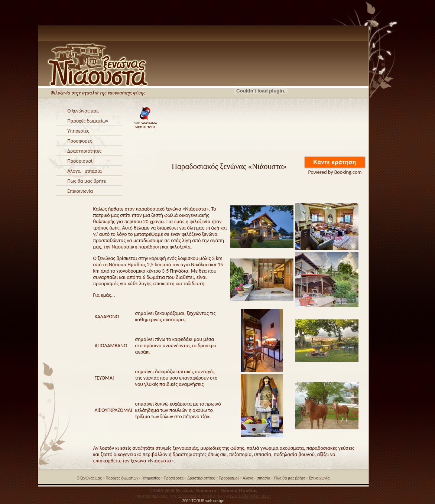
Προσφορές (79, 141)
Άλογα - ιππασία (85, 171)
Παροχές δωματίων (88, 121)
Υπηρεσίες (78, 131)
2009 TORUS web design (203, 501)
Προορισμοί (80, 161)
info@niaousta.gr (256, 496)
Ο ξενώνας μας (83, 111)
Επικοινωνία (80, 191)
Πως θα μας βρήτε (87, 181)
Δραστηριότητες (84, 151)
